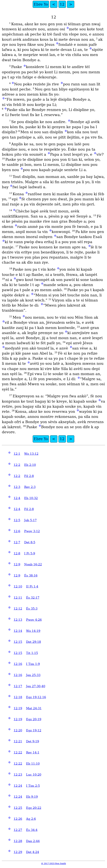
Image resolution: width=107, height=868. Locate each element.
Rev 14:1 (33, 752)
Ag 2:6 (31, 819)
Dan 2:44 (33, 841)
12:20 (18, 730)
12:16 (18, 664)
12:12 (18, 609)
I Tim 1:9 (33, 664)
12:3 (17, 487)
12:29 (18, 852)
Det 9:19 (33, 741)
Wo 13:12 (31, 454)
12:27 (18, 830)
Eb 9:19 (32, 797)
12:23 (18, 775)
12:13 (18, 620)
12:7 (17, 542)
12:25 (18, 808)
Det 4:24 (33, 852)
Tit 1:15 (32, 653)
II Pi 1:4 (32, 586)
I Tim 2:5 (33, 786)
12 (62, 4)
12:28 (18, 841)
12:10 (18, 586)
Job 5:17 (30, 520)
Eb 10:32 (31, 498)
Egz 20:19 (34, 719)
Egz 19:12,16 (36, 697)
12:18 (18, 697)
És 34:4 (32, 830)
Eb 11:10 (33, 764)
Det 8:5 (30, 542)
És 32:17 (33, 598)
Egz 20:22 (34, 808)
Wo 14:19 (33, 631)
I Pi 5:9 (30, 553)
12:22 (18, 752)
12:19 (18, 708)
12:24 (18, 786)
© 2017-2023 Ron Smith (53, 863)
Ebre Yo (41, 4)
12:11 (18, 598)
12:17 (18, 686)
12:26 (18, 819)
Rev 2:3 (30, 487)
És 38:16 (31, 576)
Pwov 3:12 (32, 531)
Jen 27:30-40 (36, 686)
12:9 (17, 564)
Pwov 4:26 (34, 620)
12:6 (17, 531)
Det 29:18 (34, 642)
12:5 (17, 520)
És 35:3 (32, 609)
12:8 (17, 553)
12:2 (17, 465)
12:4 (17, 498)
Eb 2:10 (30, 465)
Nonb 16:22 (33, 564)
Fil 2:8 (29, 476)
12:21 (18, 741)
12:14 (18, 631)
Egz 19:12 (34, 730)
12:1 (17, 454)
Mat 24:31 (34, 708)
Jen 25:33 (33, 675)
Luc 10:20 (34, 775)
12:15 (18, 642)
